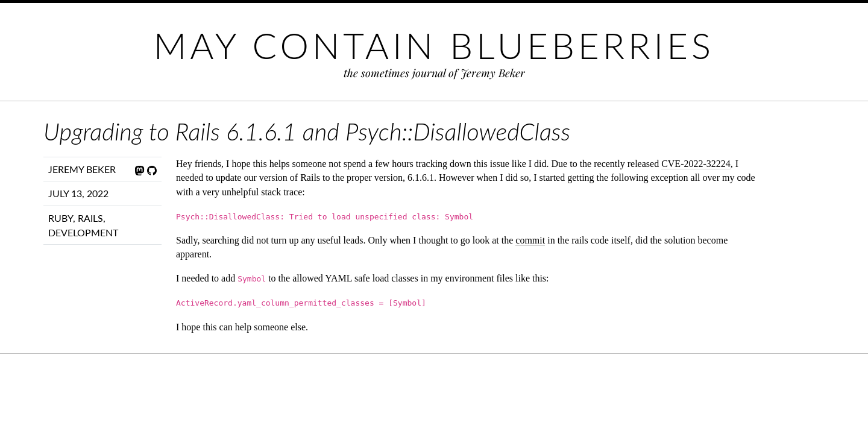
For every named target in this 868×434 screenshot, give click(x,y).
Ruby (61, 218)
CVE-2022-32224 (696, 164)
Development (83, 232)
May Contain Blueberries (434, 45)
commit (530, 240)
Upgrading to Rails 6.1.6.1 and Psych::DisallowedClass (307, 131)
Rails (90, 218)
